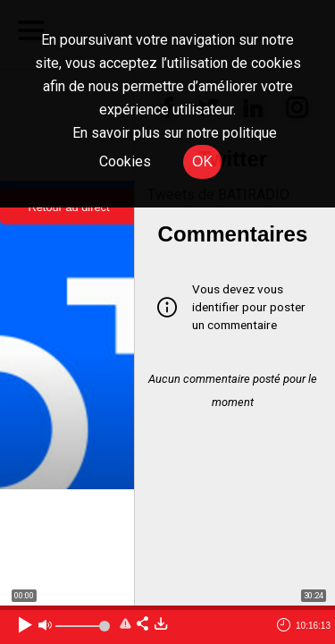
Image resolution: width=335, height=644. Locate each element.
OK (202, 161)
